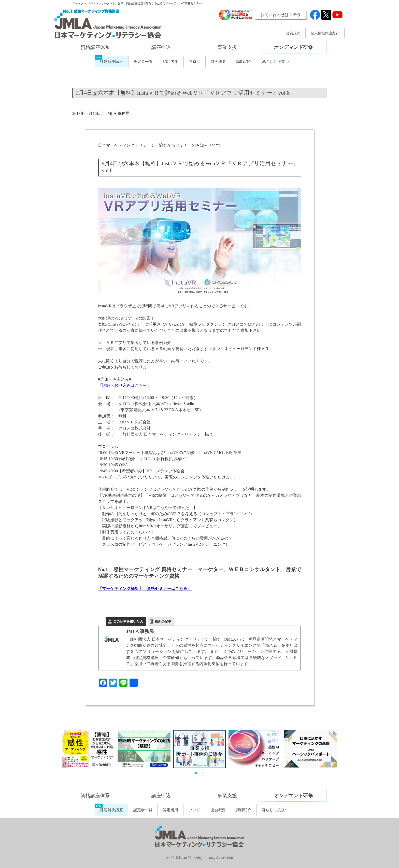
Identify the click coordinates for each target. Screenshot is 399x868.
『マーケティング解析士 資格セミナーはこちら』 (145, 589)
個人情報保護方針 (325, 33)
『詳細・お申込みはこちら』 (124, 385)
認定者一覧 (143, 62)
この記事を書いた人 (128, 621)
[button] (196, 773)
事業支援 (227, 47)
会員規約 (293, 33)
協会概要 (218, 62)
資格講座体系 (95, 47)
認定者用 (171, 62)
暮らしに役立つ (275, 62)
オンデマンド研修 (293, 47)
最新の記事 (163, 621)
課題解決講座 (111, 62)
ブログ (195, 62)
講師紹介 (244, 62)
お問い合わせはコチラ (281, 15)
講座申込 (161, 47)
